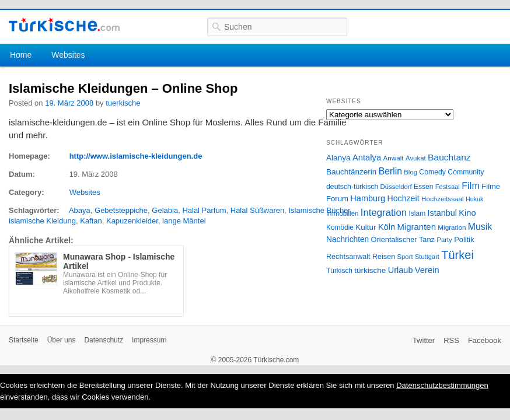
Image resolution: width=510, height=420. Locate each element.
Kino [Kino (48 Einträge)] (467, 213)
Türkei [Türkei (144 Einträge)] (457, 255)
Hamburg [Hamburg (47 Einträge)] (368, 198)
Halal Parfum (204, 210)
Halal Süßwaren (258, 210)
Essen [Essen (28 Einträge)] (423, 187)
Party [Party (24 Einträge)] (444, 240)
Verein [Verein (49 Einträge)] (427, 270)
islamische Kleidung (42, 221)
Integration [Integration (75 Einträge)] (384, 213)
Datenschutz (104, 340)
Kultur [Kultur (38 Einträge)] (366, 227)
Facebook (485, 340)
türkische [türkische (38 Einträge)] (370, 270)
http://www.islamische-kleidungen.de (136, 156)
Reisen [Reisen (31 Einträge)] (384, 257)
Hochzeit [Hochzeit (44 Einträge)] (403, 198)
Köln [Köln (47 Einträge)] (387, 227)
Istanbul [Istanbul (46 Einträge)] (442, 213)
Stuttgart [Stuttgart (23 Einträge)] (427, 257)
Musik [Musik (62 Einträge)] (480, 227)
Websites (68, 55)
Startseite (24, 340)
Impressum (149, 340)
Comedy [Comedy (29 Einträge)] (432, 172)
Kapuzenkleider (132, 221)
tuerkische (123, 103)
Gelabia (165, 210)
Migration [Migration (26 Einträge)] (452, 227)
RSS (451, 340)
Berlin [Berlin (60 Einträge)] (390, 171)
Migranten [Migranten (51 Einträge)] (416, 227)
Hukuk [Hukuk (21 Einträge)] (474, 199)
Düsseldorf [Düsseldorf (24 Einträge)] (396, 187)
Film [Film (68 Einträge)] (471, 185)
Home (21, 55)
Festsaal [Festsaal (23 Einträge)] (448, 187)
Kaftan (91, 221)
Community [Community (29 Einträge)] (466, 172)
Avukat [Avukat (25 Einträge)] (416, 158)
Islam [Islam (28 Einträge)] (417, 213)
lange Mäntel (184, 221)
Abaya (80, 210)
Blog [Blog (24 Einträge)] (411, 172)
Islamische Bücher (319, 210)
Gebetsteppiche (121, 210)
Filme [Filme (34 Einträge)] (491, 186)
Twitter (424, 340)
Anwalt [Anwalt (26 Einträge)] (394, 158)
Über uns (62, 340)
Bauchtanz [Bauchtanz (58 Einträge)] (449, 157)
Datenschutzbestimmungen (442, 385)
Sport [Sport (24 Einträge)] (405, 257)
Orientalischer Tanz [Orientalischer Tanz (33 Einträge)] (403, 239)
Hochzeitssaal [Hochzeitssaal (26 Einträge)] (443, 199)
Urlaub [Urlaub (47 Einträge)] (401, 270)
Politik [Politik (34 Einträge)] (464, 239)
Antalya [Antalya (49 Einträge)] (367, 157)
